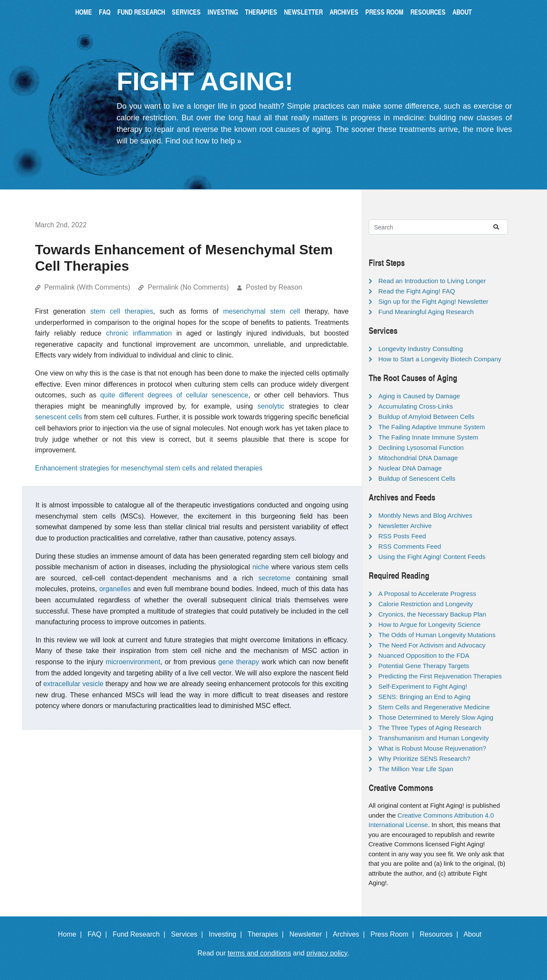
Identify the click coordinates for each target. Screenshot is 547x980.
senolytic (271, 406)
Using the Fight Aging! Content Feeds (432, 557)
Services (186, 12)
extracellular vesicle (73, 684)
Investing (223, 12)
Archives (344, 12)
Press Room (384, 12)
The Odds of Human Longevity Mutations (437, 635)
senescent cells (59, 417)
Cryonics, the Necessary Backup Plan (432, 614)
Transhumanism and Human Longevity (434, 738)
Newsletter (303, 12)
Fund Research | (141, 934)
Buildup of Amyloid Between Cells (426, 417)
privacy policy (327, 953)
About (462, 12)
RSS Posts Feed (402, 536)
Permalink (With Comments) (87, 287)
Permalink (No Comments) (188, 287)
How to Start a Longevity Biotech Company (440, 359)
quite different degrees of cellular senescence (174, 395)
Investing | (227, 934)
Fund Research (141, 12)
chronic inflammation (139, 333)
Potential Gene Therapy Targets (424, 666)
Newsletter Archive (405, 526)
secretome (274, 578)
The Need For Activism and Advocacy (432, 645)
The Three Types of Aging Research (430, 728)
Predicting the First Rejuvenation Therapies (440, 676)
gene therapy (239, 662)
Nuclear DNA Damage (410, 468)
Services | (189, 934)
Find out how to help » (203, 141)
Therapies (261, 12)
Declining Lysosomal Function (421, 447)
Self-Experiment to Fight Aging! (423, 686)
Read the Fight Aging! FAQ (417, 291)
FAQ (105, 12)
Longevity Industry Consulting (421, 349)
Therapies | (267, 934)
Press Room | (394, 934)
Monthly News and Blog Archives (425, 515)
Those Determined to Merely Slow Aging (436, 717)
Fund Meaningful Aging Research (426, 312)
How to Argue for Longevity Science (430, 624)
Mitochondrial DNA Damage (418, 458)
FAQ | (99, 934)
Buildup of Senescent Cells (417, 478)
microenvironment (133, 662)
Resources (428, 12)
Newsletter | (310, 934)
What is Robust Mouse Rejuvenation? (432, 748)
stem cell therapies (122, 311)
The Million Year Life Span (416, 769)
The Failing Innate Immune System (429, 437)
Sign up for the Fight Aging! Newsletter (434, 301)
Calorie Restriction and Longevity (426, 604)
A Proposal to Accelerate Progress (428, 594)
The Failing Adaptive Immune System (432, 427)
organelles (115, 589)
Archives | (351, 934)
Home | (72, 934)
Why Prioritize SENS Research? (425, 759)
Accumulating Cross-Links (416, 406)
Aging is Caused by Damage (419, 396)
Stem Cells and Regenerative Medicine (434, 707)
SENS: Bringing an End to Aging (425, 697)
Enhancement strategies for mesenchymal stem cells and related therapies (149, 468)
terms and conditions (260, 953)
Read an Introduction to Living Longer (432, 281)
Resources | (441, 934)
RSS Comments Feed (410, 546)
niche (261, 567)
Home (84, 12)
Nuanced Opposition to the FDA (424, 655)
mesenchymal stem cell (261, 311)
